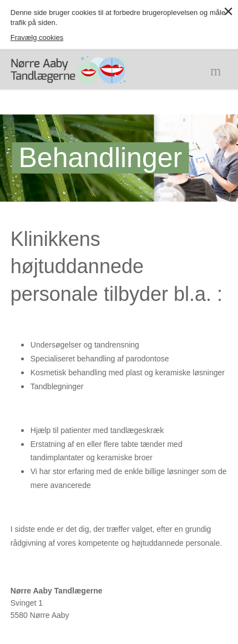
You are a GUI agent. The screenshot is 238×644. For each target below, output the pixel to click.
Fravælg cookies (37, 37)
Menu (217, 70)
